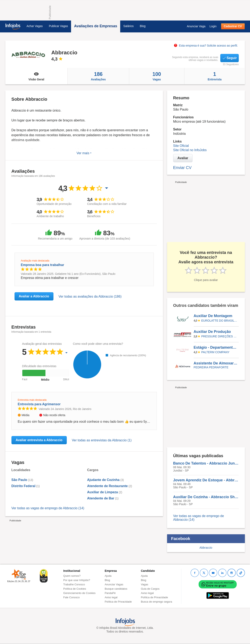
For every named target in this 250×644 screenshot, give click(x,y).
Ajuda (108, 576)
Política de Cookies (75, 589)
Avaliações (98, 76)
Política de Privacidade (118, 602)
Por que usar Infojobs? (77, 580)
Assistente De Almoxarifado (216, 363)
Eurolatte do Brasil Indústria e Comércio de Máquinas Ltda (219, 321)
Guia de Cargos (150, 589)
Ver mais (84, 153)
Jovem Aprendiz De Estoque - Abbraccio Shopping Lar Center (206, 480)
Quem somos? (72, 576)
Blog (143, 26)
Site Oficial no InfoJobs (190, 150)
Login (213, 26)
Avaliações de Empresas (96, 26)
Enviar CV (182, 168)
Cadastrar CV (233, 26)
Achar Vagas (35, 26)
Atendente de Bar (101, 498)
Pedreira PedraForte (211, 367)
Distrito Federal (23, 486)
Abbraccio (206, 548)
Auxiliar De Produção (212, 332)
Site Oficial (181, 146)
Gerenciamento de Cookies (79, 593)
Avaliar (183, 158)
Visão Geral (36, 76)
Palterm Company (215, 352)
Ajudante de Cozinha (103, 480)
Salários (128, 26)
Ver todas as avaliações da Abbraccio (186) (90, 296)
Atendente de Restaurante (107, 486)
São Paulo (19, 480)
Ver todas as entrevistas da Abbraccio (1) (102, 440)
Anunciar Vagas (114, 584)
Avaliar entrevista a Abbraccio (39, 440)
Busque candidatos (116, 589)
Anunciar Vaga (196, 26)
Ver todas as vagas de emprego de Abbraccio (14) (48, 508)
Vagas (157, 76)
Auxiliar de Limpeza (103, 492)
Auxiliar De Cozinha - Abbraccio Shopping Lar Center (206, 497)
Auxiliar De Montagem (213, 316)
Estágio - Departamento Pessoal (216, 347)
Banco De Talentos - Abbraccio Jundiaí (206, 463)
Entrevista (215, 76)
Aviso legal (111, 597)
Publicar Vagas (58, 26)
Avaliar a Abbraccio (34, 296)
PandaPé (110, 593)
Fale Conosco (71, 597)
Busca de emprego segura (156, 602)
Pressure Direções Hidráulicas (219, 336)
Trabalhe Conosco (74, 584)
